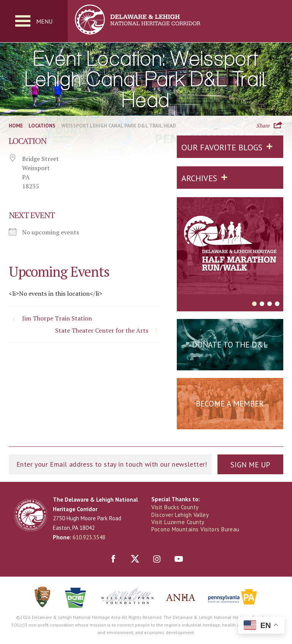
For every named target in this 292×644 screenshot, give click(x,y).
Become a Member (230, 404)
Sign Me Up (250, 465)
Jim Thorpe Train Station (57, 319)
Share (263, 125)
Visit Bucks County (175, 508)
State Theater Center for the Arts (102, 331)
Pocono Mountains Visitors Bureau (195, 529)
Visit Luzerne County (178, 522)
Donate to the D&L (230, 345)
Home (16, 126)
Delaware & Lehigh (31, 515)
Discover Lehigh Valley (181, 515)
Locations (42, 126)
